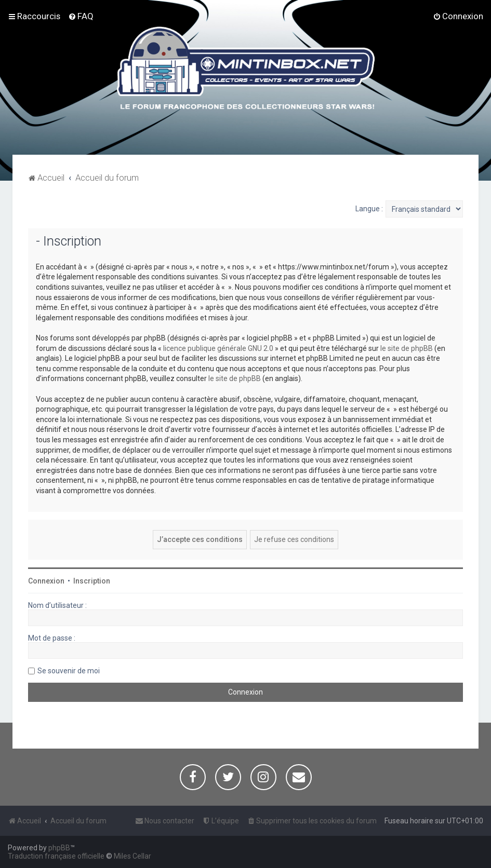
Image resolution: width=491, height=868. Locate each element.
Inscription (92, 581)
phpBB (59, 848)
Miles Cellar (132, 856)
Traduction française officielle (56, 856)
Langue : (369, 209)
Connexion (46, 581)
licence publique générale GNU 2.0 (218, 348)
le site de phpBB (407, 348)
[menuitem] (81, 16)
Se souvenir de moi (69, 671)
